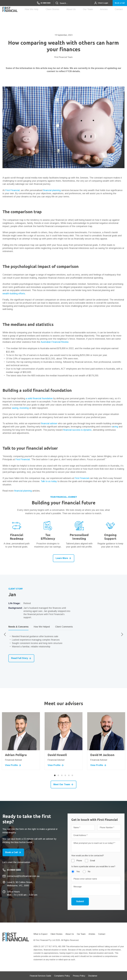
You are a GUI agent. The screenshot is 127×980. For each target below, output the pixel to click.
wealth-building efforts (14, 294)
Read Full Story (21, 658)
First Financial (12, 190)
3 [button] (62, 775)
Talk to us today (49, 481)
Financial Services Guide (40, 976)
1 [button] (55, 775)
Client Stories (68, 9)
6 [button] (72, 775)
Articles (109, 9)
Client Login (98, 3)
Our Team (96, 10)
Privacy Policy (79, 976)
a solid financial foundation (39, 398)
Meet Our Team (63, 784)
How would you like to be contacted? (88, 856)
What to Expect (40, 934)
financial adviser (49, 423)
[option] (63, 625)
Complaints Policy (62, 976)
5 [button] (69, 775)
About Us (83, 10)
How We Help (51, 10)
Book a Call (119, 3)
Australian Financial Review (55, 342)
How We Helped (42, 627)
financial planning (52, 190)
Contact (120, 9)
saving (15, 408)
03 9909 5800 (38, 3)
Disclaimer (93, 976)
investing (24, 408)
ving (116, 427)
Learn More (64, 558)
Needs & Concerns (18, 627)
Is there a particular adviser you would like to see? (93, 866)
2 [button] (58, 775)
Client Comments (64, 627)
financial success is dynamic (77, 430)
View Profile (13, 765)
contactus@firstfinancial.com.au (23, 876)
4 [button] (65, 775)
